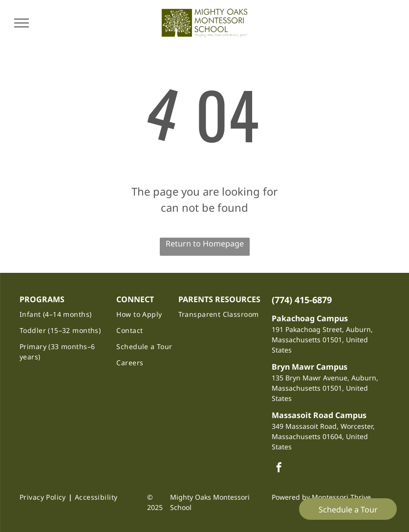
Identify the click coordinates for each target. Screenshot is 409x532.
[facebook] (279, 469)
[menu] (22, 23)
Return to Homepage (205, 244)
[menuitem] (63, 314)
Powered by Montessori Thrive (321, 497)
